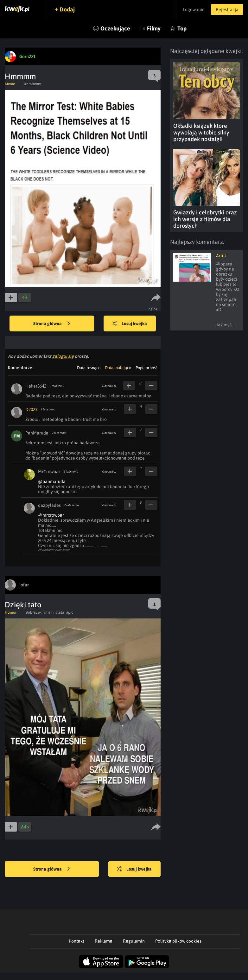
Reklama (104, 941)
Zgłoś (153, 309)
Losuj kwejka (130, 324)
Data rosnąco (89, 368)
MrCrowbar (49, 472)
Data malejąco (118, 368)
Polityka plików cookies (178, 941)
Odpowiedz (109, 386)
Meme (10, 84)
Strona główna (52, 324)
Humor (11, 612)
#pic (70, 612)
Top (182, 28)
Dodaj (67, 9)
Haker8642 (36, 386)
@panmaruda (52, 481)
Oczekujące (115, 28)
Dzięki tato (23, 605)
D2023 (31, 409)
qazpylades (49, 505)
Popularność (146, 368)
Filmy (154, 28)
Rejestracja (227, 10)
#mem (48, 612)
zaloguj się (63, 356)
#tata (60, 612)
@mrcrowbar (51, 515)
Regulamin (134, 941)
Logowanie (194, 10)
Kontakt (76, 941)
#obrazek (34, 612)
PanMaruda (37, 433)
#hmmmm (33, 84)
